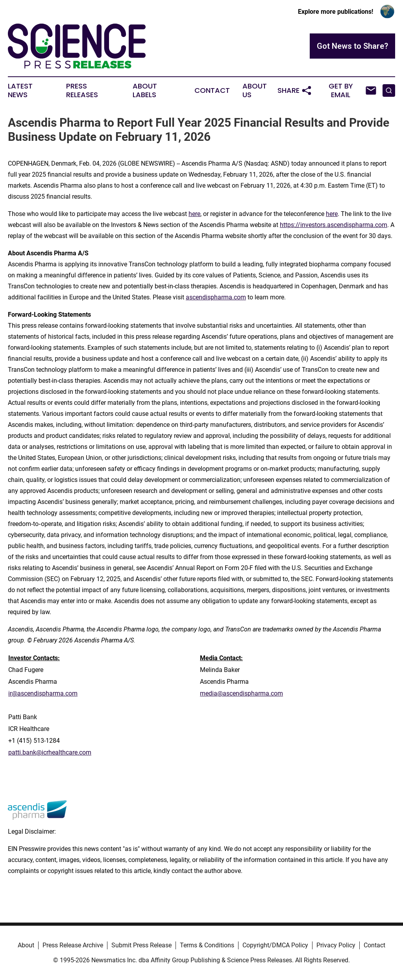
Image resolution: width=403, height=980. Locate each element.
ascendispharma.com (216, 297)
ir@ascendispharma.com (43, 693)
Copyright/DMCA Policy (275, 945)
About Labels (145, 90)
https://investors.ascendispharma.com (334, 225)
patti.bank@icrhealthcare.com (50, 752)
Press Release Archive (73, 945)
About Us (255, 90)
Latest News (20, 90)
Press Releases (82, 90)
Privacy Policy (336, 945)
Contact (212, 90)
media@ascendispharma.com (241, 693)
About (26, 945)
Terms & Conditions (207, 945)
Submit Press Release (141, 945)
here (194, 214)
